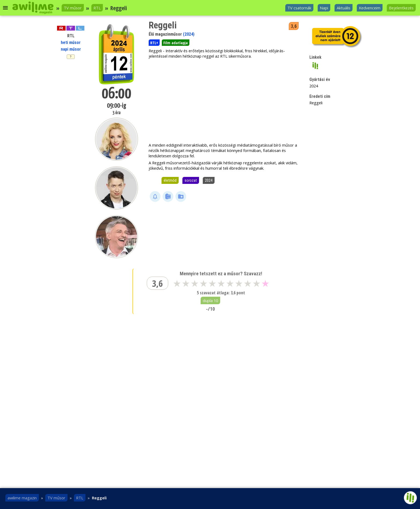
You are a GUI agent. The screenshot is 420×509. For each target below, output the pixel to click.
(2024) (189, 34)
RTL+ (154, 43)
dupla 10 (210, 300)
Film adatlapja (176, 43)
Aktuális (344, 8)
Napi (324, 8)
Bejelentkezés (401, 8)
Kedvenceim (370, 8)
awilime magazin (22, 498)
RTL (97, 8)
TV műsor (73, 8)
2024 (209, 180)
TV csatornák (299, 8)
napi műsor (71, 49)
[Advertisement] (225, 101)
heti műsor (71, 42)
